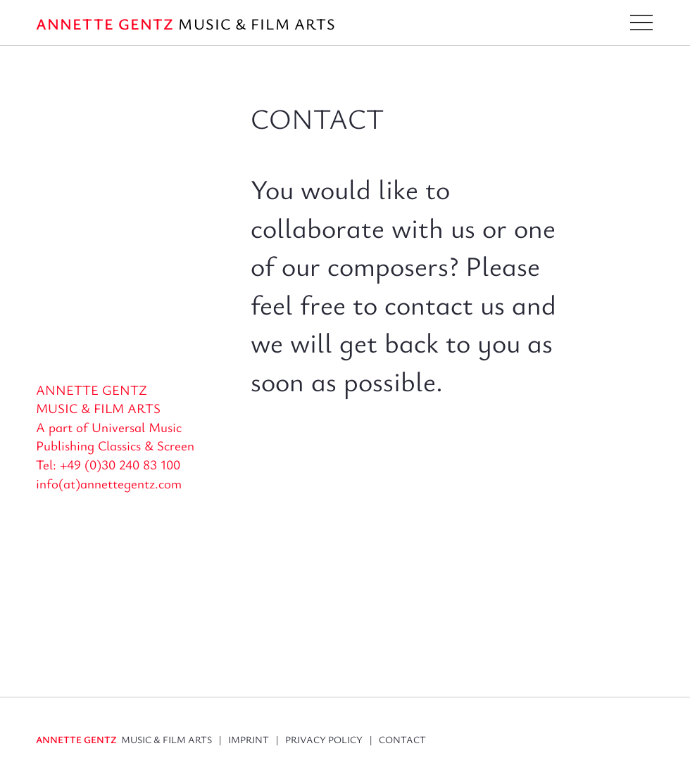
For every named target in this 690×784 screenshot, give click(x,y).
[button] (641, 23)
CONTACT (402, 739)
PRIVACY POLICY (327, 739)
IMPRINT (249, 739)
